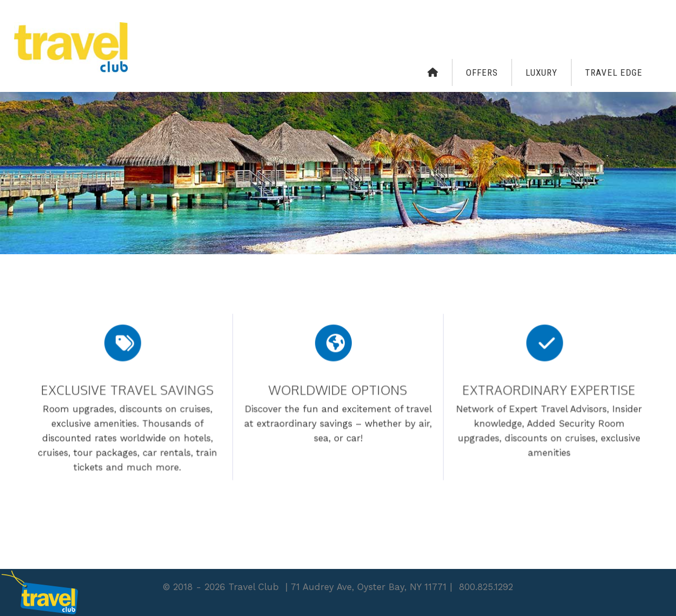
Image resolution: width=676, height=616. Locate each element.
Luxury (542, 72)
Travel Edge (614, 72)
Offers (482, 72)
